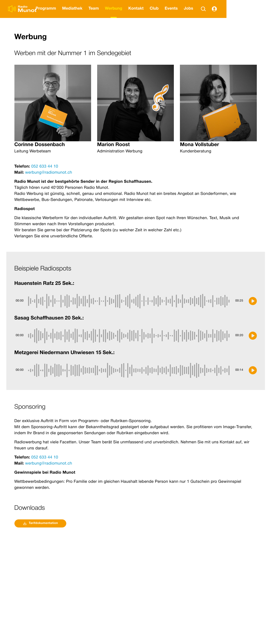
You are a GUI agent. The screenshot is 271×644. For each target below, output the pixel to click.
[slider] (130, 301)
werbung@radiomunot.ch (48, 173)
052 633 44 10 (45, 167)
